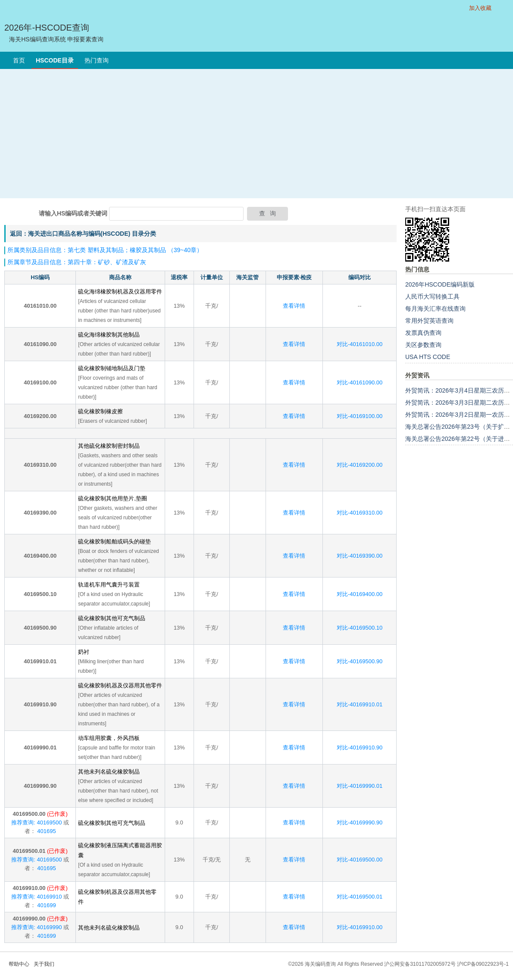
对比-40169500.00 (360, 860)
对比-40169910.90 (360, 747)
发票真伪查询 (423, 333)
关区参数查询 (423, 345)
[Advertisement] (256, 134)
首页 (19, 60)
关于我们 (44, 964)
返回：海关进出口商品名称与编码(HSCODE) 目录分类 (83, 234)
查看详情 (294, 306)
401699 (46, 905)
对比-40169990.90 (360, 822)
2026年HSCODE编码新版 (440, 284)
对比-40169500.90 (360, 661)
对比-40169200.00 (360, 465)
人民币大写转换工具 (432, 296)
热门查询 (97, 60)
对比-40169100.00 (360, 416)
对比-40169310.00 (360, 513)
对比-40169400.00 (360, 594)
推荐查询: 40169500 (36, 822)
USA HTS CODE (428, 357)
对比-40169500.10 (360, 628)
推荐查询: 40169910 (36, 897)
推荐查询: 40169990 (36, 927)
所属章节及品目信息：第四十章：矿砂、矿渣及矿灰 (77, 262)
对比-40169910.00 (360, 927)
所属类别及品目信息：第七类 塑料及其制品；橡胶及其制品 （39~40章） (105, 250)
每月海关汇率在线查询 (435, 309)
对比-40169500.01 (360, 897)
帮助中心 (19, 964)
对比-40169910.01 (360, 704)
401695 (46, 831)
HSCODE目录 (55, 60)
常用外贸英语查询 (429, 321)
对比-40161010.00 (360, 344)
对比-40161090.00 (360, 382)
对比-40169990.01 (360, 786)
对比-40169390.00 (360, 556)
